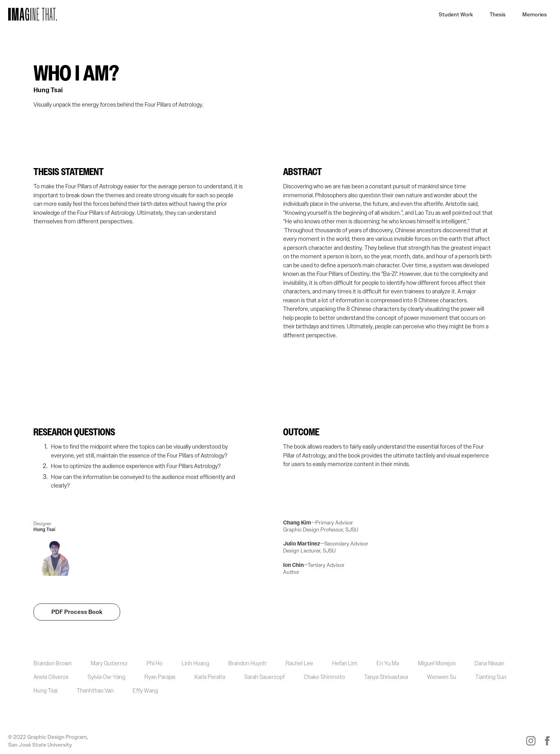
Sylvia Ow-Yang (106, 677)
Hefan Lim (345, 663)
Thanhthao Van (95, 691)
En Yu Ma (388, 663)
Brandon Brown (52, 663)
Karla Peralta (210, 677)
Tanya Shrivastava (386, 677)
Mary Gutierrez (109, 663)
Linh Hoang (195, 663)
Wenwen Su (442, 677)
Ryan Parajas (160, 677)
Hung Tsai (48, 90)
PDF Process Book (77, 612)
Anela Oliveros (51, 677)
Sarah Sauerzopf (264, 677)
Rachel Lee (299, 663)
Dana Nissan (489, 663)
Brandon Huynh (247, 663)
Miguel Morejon (437, 663)
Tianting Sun (491, 677)
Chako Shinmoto (324, 677)
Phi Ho (155, 663)
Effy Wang (145, 691)
